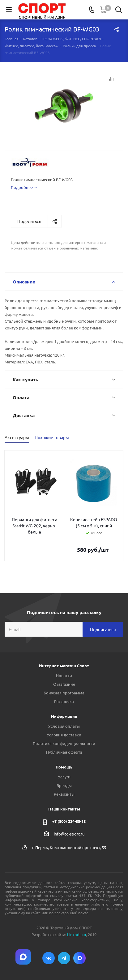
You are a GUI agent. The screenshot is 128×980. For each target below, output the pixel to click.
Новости (64, 675)
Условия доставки (64, 735)
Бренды (64, 785)
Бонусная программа (64, 693)
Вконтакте (49, 958)
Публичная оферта (64, 752)
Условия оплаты (64, 726)
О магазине (64, 684)
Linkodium (77, 934)
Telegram (64, 958)
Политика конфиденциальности (64, 743)
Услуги (64, 777)
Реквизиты (64, 794)
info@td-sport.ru (69, 834)
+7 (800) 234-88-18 (69, 821)
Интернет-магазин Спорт (64, 666)
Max (79, 958)
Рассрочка (64, 701)
